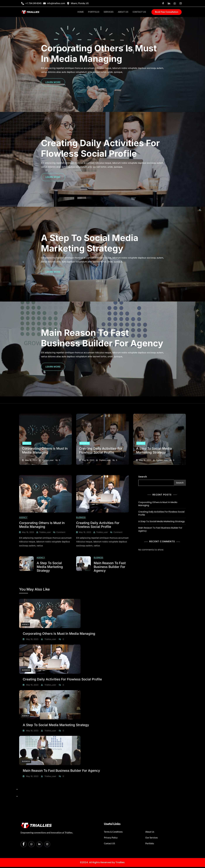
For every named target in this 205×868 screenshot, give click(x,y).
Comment (61, 532)
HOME (81, 12)
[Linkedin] (169, 3)
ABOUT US (123, 12)
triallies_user (48, 460)
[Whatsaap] (175, 3)
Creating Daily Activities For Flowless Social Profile (100, 148)
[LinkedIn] (39, 842)
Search (143, 477)
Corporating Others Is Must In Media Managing (99, 53)
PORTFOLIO (94, 12)
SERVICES (109, 12)
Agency (27, 443)
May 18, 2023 (31, 460)
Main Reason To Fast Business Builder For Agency (102, 338)
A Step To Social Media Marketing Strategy (90, 243)
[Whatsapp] (31, 842)
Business (85, 443)
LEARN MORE (53, 82)
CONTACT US (139, 12)
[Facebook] (163, 3)
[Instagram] (181, 3)
